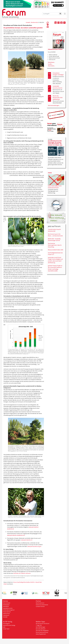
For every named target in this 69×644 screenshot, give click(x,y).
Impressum (6, 615)
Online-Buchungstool (9, 610)
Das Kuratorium (40, 603)
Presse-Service (7, 612)
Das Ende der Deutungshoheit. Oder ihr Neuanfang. (55, 245)
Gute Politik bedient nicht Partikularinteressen (55, 187)
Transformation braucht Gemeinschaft (54, 230)
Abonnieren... (52, 66)
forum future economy (42, 632)
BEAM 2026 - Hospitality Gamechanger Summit (54, 240)
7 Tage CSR (39, 625)
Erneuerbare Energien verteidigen (58, 74)
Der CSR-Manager (41, 627)
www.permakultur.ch (27, 540)
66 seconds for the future (43, 624)
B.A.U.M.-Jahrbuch (41, 629)
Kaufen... (50, 64)
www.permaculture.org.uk (34, 546)
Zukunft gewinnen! (41, 634)
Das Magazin (6, 624)
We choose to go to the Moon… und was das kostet (55, 235)
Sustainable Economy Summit (57, 87)
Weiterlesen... (52, 62)
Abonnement (7, 603)
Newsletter (6, 606)
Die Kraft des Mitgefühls (42, 631)
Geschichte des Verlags (9, 625)
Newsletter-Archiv (8, 608)
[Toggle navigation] (65, 14)
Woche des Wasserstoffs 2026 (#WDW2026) (58, 98)
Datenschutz (6, 613)
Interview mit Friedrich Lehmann (22, 573)
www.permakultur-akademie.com (16, 535)
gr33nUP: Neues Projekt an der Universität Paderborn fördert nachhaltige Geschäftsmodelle (55, 268)
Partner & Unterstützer (42, 605)
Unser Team (6, 629)
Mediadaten (6, 605)
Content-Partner (40, 606)
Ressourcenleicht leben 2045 (56, 250)
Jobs (4, 627)
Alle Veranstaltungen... (54, 105)
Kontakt (5, 617)
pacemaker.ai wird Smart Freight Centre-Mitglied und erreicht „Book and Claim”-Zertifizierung (55, 260)
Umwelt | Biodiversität (32, 22)
